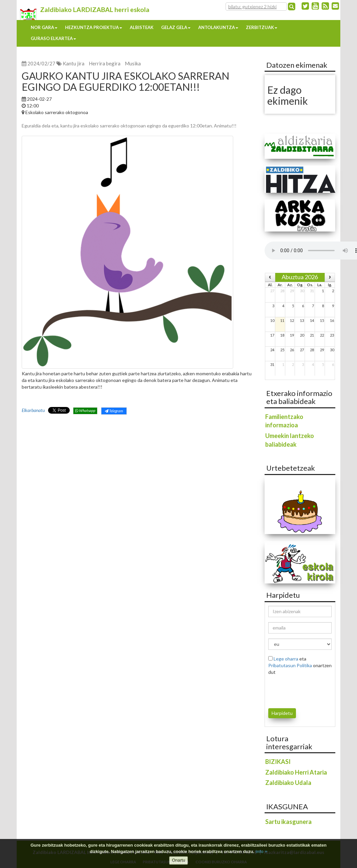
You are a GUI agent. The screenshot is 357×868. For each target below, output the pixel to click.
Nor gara (44, 27)
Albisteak (142, 27)
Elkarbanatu (33, 410)
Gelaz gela (176, 27)
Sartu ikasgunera (288, 822)
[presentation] (307, 691)
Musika (133, 63)
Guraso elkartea (53, 38)
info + (261, 851)
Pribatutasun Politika (290, 665)
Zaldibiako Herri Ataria (296, 772)
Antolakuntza (218, 27)
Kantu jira (74, 63)
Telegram (114, 411)
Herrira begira (105, 63)
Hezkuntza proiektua (94, 27)
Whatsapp (85, 410)
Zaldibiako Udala (288, 783)
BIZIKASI (278, 762)
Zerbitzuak (262, 27)
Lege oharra (286, 659)
